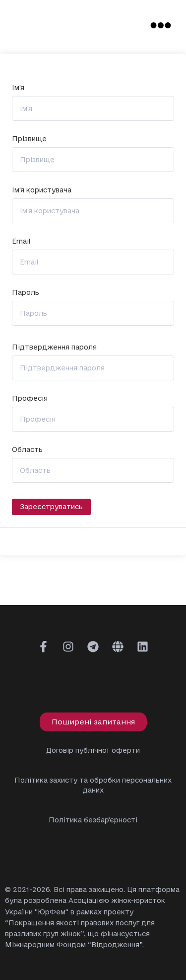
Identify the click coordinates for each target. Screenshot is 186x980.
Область (27, 450)
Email (21, 241)
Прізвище (29, 139)
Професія (30, 399)
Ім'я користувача (42, 190)
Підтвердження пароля (54, 347)
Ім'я (18, 88)
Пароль (26, 293)
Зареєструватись (51, 507)
